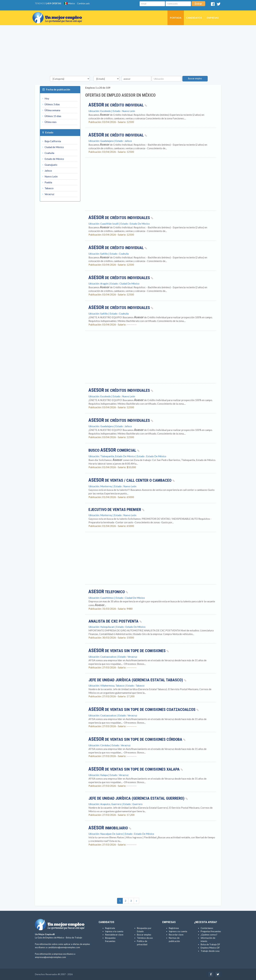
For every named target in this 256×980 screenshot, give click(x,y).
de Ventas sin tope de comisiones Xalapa (136, 769)
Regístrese (174, 928)
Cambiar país (83, 3)
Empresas (213, 18)
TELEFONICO (108, 592)
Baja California (52, 141)
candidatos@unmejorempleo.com (64, 947)
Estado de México (53, 159)
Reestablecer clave (114, 935)
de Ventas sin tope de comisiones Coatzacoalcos (144, 710)
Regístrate (110, 928)
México (70, 3)
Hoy (46, 98)
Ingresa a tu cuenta (114, 931)
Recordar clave (176, 935)
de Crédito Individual (118, 105)
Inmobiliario (110, 828)
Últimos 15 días (52, 116)
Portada (176, 18)
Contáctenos (207, 928)
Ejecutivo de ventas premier (116, 510)
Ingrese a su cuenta (178, 931)
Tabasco (48, 188)
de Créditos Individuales (121, 218)
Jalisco (47, 171)
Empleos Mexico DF (210, 948)
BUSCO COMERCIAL (114, 450)
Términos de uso (145, 938)
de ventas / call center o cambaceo (132, 480)
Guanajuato (50, 165)
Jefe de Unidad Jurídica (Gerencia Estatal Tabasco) (137, 680)
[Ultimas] (136, 901)
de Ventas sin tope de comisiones (129, 651)
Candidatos (194, 18)
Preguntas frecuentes (211, 931)
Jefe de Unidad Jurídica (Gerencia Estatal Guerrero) (138, 798)
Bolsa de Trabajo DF (210, 944)
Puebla (47, 182)
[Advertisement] (128, 51)
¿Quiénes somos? (209, 935)
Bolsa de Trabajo (74, 938)
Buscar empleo (195, 79)
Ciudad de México (53, 147)
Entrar (198, 4)
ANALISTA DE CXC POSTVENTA (115, 621)
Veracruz (48, 194)
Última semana (51, 110)
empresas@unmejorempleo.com (50, 957)
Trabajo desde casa (210, 951)
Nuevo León (50, 176)
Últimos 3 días (51, 104)
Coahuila (48, 153)
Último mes (49, 122)
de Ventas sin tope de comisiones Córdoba (137, 739)
